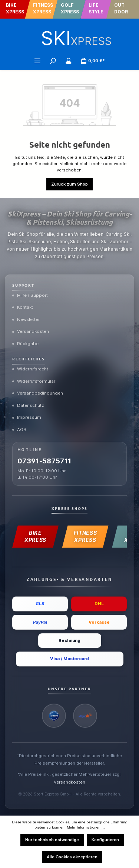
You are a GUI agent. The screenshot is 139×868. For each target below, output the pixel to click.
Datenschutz (28, 405)
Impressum (27, 417)
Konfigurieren (105, 840)
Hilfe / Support (30, 295)
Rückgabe (25, 344)
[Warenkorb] (93, 61)
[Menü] (37, 61)
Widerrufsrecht (30, 369)
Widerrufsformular (34, 381)
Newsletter (26, 319)
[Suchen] (53, 61)
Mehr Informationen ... (86, 827)
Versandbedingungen (38, 393)
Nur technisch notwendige (52, 840)
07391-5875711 (44, 461)
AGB (19, 430)
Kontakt (23, 307)
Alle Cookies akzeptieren (72, 857)
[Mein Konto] (69, 61)
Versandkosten (31, 331)
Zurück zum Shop (69, 184)
